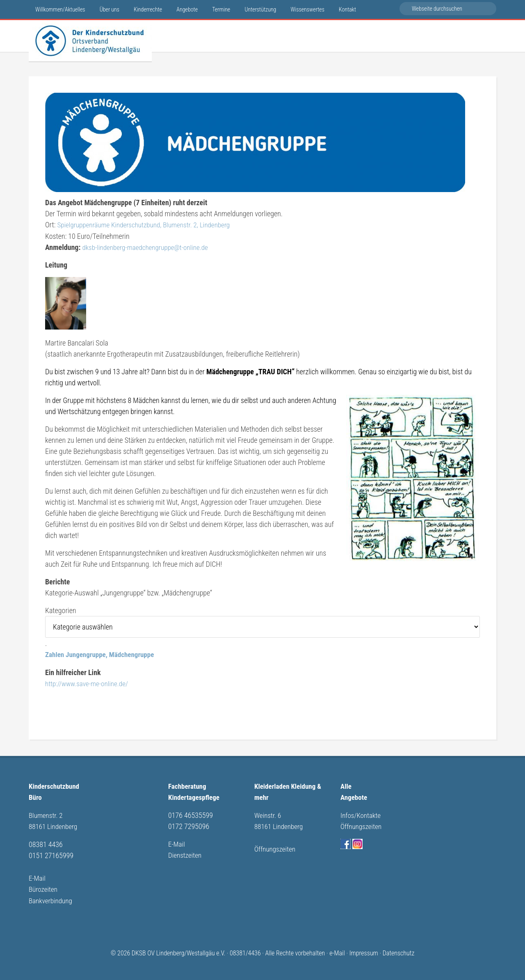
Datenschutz (399, 950)
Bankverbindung (52, 898)
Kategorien (61, 610)
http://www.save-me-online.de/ (89, 683)
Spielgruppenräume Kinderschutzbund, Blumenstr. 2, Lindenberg (148, 225)
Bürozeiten (44, 887)
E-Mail (38, 876)
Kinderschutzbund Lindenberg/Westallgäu (90, 41)
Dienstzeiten (186, 853)
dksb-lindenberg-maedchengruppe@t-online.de (148, 247)
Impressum (364, 950)
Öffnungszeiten (276, 847)
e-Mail (337, 950)
